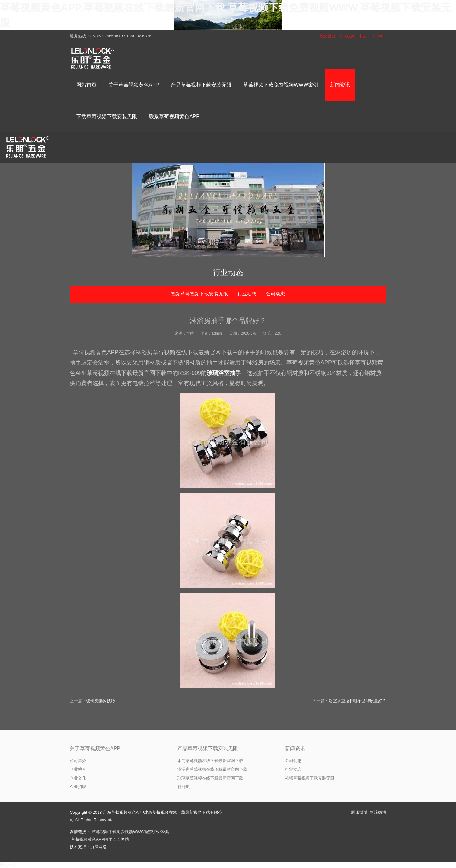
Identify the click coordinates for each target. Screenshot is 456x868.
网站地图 (8, 865)
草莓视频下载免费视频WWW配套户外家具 (131, 832)
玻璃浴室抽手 (224, 373)
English (377, 36)
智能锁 (184, 787)
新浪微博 (378, 812)
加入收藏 (347, 36)
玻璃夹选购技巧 (101, 701)
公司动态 (275, 294)
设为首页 (328, 36)
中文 (363, 36)
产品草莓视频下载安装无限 (208, 748)
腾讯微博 (359, 812)
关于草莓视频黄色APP (95, 748)
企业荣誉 (78, 769)
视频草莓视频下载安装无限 (199, 294)
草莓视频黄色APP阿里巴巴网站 (100, 839)
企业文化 (78, 778)
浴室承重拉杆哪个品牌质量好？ (358, 701)
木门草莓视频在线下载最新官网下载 (210, 761)
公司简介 (78, 761)
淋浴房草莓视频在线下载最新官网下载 (212, 769)
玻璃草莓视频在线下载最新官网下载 (210, 778)
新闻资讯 (295, 748)
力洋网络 (98, 847)
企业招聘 (78, 787)
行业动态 (247, 294)
